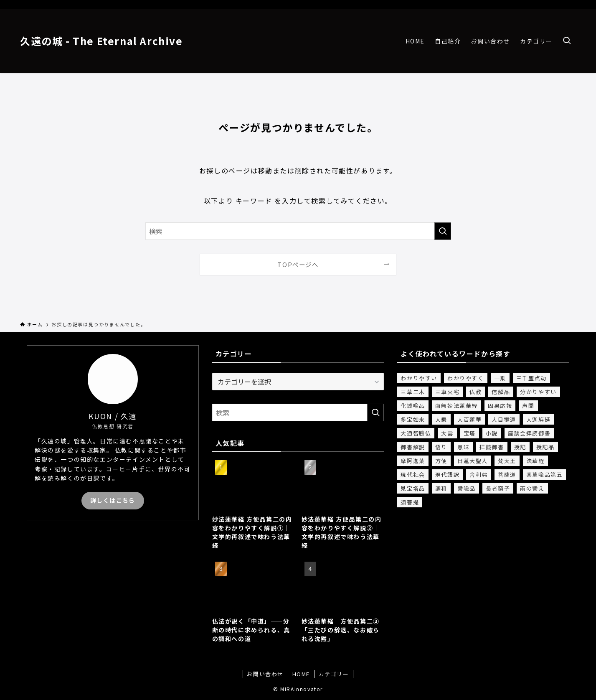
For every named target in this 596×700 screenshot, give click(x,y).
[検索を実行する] (443, 231)
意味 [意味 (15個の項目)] (463, 447)
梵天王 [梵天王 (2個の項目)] (507, 461)
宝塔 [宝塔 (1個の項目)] (470, 433)
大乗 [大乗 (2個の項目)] (441, 419)
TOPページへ (298, 264)
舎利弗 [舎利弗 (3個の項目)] (479, 475)
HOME (301, 674)
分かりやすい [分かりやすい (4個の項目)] (538, 392)
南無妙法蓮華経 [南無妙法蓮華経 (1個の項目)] (457, 406)
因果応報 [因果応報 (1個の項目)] (500, 406)
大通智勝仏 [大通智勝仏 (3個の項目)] (416, 433)
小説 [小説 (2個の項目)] (492, 433)
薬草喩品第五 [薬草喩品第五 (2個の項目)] (545, 475)
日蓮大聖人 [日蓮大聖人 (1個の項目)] (473, 461)
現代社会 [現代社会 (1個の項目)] (413, 475)
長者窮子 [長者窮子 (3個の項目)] (498, 488)
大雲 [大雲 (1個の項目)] (447, 433)
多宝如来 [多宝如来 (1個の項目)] (413, 419)
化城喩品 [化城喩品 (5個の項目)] (413, 406)
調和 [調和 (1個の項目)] (441, 488)
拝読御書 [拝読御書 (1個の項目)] (492, 447)
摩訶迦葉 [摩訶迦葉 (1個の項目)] (413, 461)
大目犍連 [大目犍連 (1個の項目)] (504, 419)
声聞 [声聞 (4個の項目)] (528, 406)
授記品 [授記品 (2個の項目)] (545, 447)
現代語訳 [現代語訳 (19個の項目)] (447, 475)
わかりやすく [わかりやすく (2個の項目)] (466, 378)
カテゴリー (334, 674)
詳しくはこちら (113, 500)
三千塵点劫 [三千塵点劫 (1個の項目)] (531, 378)
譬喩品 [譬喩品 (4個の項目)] (467, 488)
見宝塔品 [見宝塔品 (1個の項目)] (413, 488)
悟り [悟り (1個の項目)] (441, 447)
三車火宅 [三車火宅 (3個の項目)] (447, 392)
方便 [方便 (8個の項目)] (441, 461)
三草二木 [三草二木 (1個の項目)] (413, 392)
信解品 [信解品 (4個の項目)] (501, 392)
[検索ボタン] (567, 41)
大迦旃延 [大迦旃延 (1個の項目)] (538, 419)
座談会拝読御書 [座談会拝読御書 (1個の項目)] (529, 433)
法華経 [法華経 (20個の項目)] (535, 461)
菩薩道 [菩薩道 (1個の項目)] (507, 475)
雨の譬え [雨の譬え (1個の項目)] (532, 488)
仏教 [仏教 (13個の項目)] (476, 392)
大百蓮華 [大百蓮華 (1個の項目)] (469, 419)
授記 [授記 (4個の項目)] (520, 447)
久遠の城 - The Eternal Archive (101, 41)
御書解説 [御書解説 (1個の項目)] (413, 447)
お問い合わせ (265, 674)
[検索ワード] (298, 231)
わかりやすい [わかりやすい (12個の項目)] (419, 378)
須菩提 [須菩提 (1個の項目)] (410, 502)
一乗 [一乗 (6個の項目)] (500, 378)
